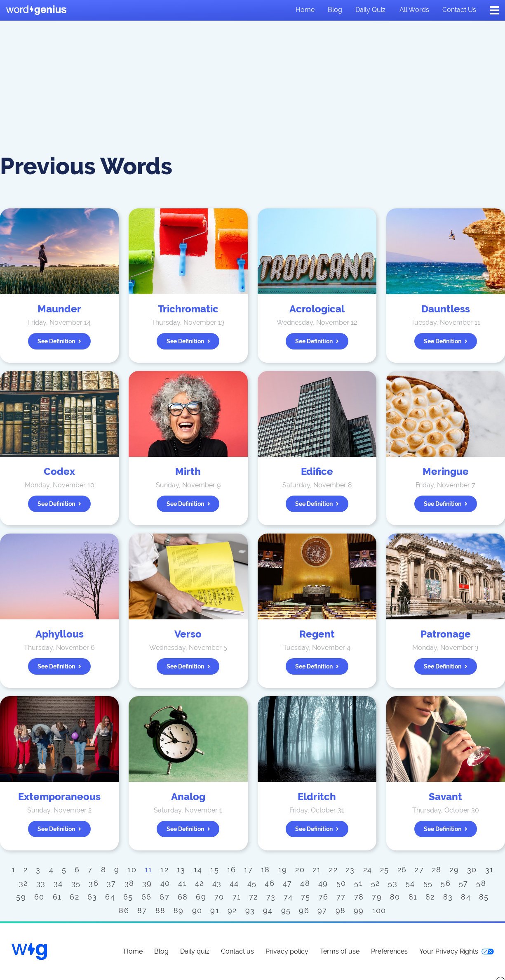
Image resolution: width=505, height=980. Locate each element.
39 (147, 883)
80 (395, 897)
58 (481, 883)
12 (164, 870)
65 (128, 897)
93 (250, 910)
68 (183, 897)
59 (21, 897)
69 (201, 897)
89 (179, 910)
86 (124, 910)
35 (76, 883)
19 (283, 870)
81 (413, 897)
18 (265, 870)
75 (306, 897)
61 (57, 897)
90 (197, 910)
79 (377, 897)
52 (376, 883)
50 (341, 883)
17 (248, 870)
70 (219, 897)
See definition (59, 341)
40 (165, 883)
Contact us (459, 10)
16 (232, 870)
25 (385, 870)
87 (142, 910)
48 (305, 883)
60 (39, 897)
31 (490, 870)
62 (74, 897)
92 (232, 910)
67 (164, 897)
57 (464, 883)
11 (149, 870)
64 (110, 897)
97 (322, 910)
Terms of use (340, 951)
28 (437, 870)
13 (181, 870)
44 (234, 883)
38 (129, 883)
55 (428, 883)
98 (341, 910)
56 (446, 883)
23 (350, 870)
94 (268, 910)
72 (254, 897)
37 (112, 883)
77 (341, 897)
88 (161, 910)
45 (252, 883)
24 (368, 870)
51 (358, 883)
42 (200, 883)
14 (198, 870)
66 (147, 897)
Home (305, 10)
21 (317, 870)
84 (466, 897)
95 (286, 910)
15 (215, 870)
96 (304, 910)
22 (333, 870)
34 (58, 883)
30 (472, 870)
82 (430, 897)
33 (41, 883)
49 (323, 883)
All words (414, 10)
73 (271, 897)
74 (288, 897)
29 (454, 870)
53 (393, 883)
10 (132, 870)
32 (23, 883)
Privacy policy (287, 951)
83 (448, 897)
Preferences (389, 951)
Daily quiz (370, 10)
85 (484, 897)
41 (182, 883)
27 (419, 870)
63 (92, 897)
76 (324, 897)
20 (300, 870)
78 (359, 897)
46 (270, 883)
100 (379, 910)
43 (217, 883)
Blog (335, 10)
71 (237, 897)
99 (359, 910)
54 (410, 883)
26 (402, 870)
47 (288, 883)
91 (215, 910)
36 (94, 883)
